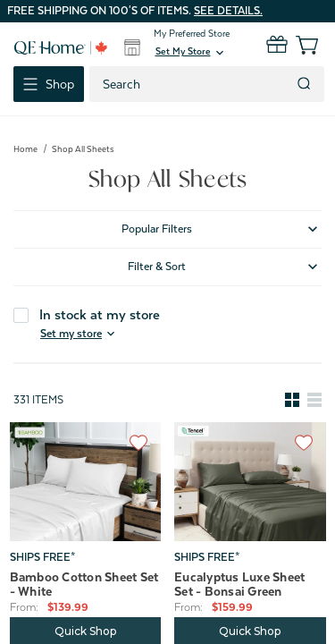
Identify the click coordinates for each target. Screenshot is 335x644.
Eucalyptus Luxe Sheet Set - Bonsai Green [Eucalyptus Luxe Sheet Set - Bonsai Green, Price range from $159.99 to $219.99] (239, 584)
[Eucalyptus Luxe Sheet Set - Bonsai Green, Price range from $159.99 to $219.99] (250, 482)
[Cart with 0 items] (297, 45)
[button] (191, 53)
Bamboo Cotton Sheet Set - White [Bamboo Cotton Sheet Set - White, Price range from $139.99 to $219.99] (84, 584)
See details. (228, 11)
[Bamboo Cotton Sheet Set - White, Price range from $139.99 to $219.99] (86, 482)
